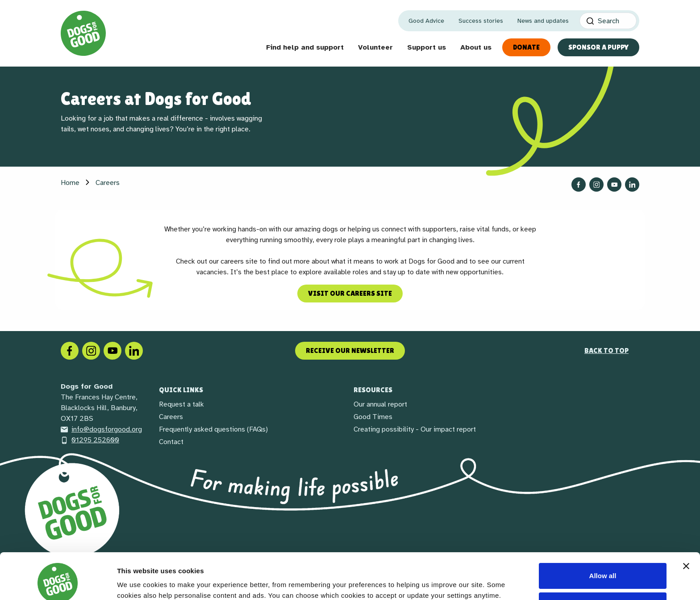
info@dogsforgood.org (101, 429)
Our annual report (380, 404)
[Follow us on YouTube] (614, 185)
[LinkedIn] (134, 350)
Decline (602, 564)
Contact (171, 442)
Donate (526, 47)
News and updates (543, 21)
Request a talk (181, 404)
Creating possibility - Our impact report (415, 429)
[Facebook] (70, 350)
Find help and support (305, 47)
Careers (171, 417)
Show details (138, 579)
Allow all (603, 535)
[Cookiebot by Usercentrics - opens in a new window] (58, 583)
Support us (427, 47)
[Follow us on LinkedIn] (632, 185)
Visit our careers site (350, 293)
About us (476, 47)
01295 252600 (90, 440)
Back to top (606, 350)
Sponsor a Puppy (598, 47)
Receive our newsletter (350, 350)
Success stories (481, 21)
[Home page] (83, 33)
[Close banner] (686, 525)
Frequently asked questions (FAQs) (213, 429)
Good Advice (426, 21)
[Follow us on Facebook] (579, 185)
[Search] (608, 21)
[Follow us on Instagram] (596, 185)
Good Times (373, 417)
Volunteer (375, 47)
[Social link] (112, 350)
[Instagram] (91, 350)
